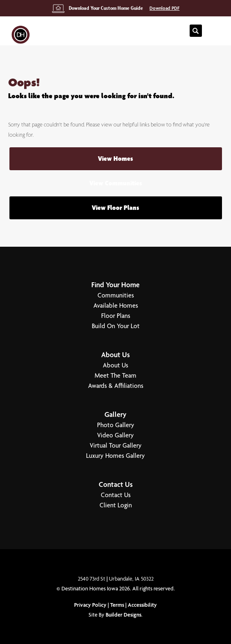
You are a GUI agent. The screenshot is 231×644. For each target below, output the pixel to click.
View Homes (115, 159)
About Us (115, 355)
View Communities (116, 183)
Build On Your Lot (116, 326)
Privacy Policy (90, 605)
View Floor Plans (115, 208)
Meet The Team (115, 375)
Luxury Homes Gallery (115, 456)
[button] (196, 31)
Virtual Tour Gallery (116, 445)
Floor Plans (116, 316)
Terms (117, 605)
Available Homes (116, 305)
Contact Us (116, 484)
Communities (116, 295)
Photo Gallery (116, 425)
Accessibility (142, 605)
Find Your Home (115, 285)
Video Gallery (115, 435)
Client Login (116, 505)
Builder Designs (123, 615)
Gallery (115, 414)
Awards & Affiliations (116, 386)
